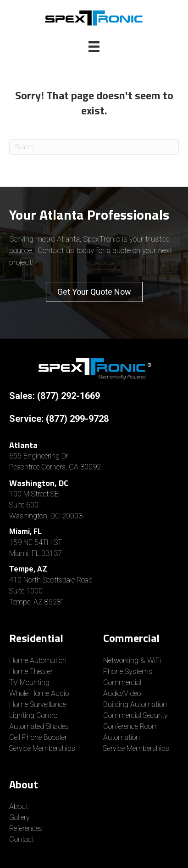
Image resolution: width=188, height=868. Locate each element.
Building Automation (135, 704)
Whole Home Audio (39, 693)
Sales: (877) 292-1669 (55, 396)
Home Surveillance (38, 704)
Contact (22, 839)
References (26, 828)
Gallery (19, 817)
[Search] (94, 147)
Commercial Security (135, 715)
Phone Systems (128, 671)
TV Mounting (29, 682)
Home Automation (38, 660)
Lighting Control (34, 715)
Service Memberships (42, 748)
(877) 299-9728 (77, 419)
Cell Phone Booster (39, 737)
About (19, 806)
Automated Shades (39, 726)
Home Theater (31, 671)
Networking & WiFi (132, 660)
